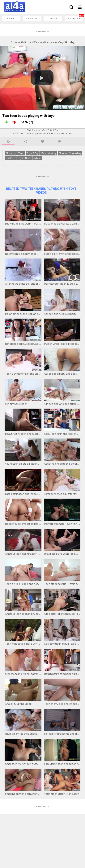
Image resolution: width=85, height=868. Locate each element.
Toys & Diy (33, 153)
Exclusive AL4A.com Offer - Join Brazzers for (43, 42)
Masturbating (49, 153)
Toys (20, 158)
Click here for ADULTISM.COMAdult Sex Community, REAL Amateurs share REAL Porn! (42, 132)
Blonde (63, 153)
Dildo (28, 158)
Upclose (10, 158)
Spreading (75, 153)
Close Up (11, 153)
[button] (42, 78)
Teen (21, 153)
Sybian (37, 158)
